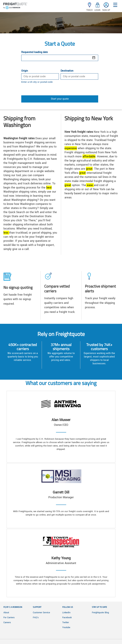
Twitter (66, 622)
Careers (7, 622)
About (6, 613)
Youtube (66, 627)
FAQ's (36, 618)
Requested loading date (35, 52)
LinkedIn (66, 613)
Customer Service (41, 613)
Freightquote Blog (100, 613)
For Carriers (9, 618)
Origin (25, 71)
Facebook (67, 618)
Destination (67, 71)
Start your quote (60, 99)
